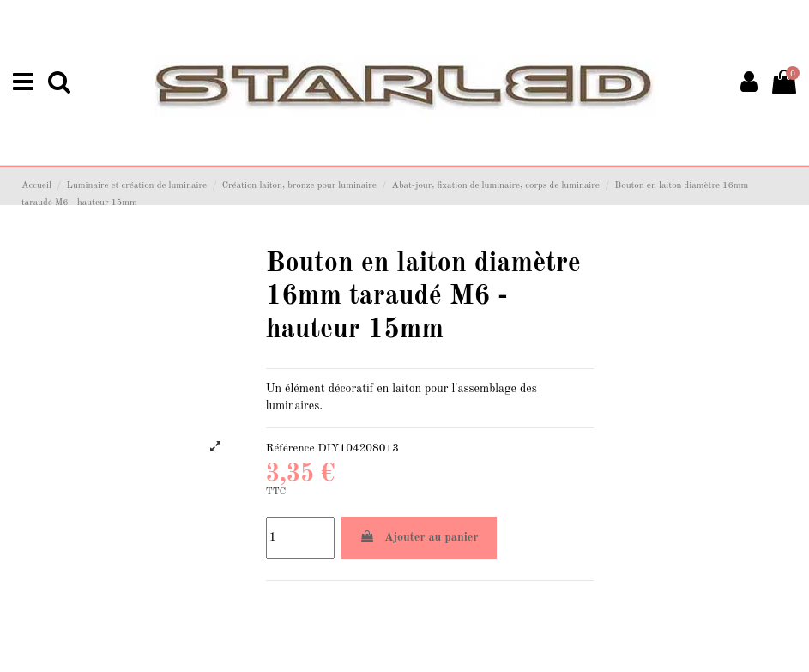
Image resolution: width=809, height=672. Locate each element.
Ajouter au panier (419, 537)
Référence (290, 448)
